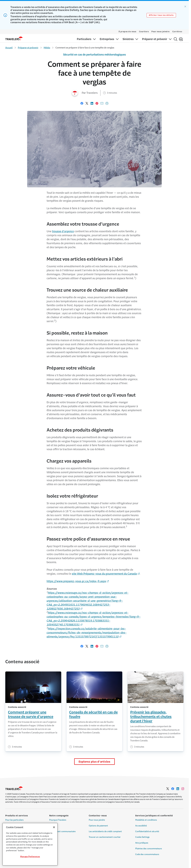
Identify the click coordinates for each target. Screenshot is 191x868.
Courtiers (144, 32)
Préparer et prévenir (28, 48)
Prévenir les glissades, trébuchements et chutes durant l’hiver (151, 717)
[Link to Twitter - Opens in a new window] (168, 789)
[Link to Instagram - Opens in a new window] (183, 789)
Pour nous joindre (161, 32)
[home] (14, 38)
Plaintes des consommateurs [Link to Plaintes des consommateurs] (149, 849)
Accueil (9, 48)
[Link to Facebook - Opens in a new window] (173, 789)
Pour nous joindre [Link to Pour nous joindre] (97, 820)
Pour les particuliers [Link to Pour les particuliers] (14, 820)
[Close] (54, 827)
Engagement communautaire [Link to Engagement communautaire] (62, 831)
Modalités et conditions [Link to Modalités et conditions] (146, 820)
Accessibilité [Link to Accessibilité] (141, 826)
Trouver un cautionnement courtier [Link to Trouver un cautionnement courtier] (105, 837)
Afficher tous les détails (161, 15)
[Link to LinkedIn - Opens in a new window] (178, 789)
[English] (181, 39)
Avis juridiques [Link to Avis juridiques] (142, 843)
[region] (30, 844)
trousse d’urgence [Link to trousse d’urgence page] (63, 231)
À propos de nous (128, 32)
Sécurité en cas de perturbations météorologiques (94, 55)
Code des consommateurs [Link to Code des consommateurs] (147, 854)
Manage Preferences (30, 857)
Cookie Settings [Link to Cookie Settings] (142, 837)
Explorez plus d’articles (94, 762)
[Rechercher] (176, 39)
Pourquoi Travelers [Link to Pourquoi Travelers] (58, 820)
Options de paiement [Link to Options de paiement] (98, 826)
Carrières (177, 32)
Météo (47, 48)
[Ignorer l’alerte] (185, 6)
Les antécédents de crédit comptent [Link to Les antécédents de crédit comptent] (105, 831)
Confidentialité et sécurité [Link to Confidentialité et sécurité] (147, 831)
